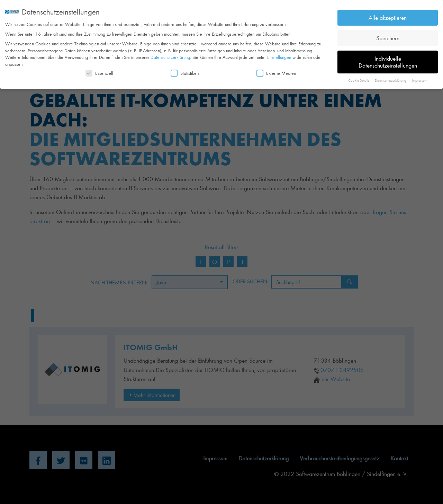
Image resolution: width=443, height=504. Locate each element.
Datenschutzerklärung (170, 54)
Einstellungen (279, 54)
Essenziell (99, 70)
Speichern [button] (388, 35)
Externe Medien (276, 70)
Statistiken (185, 70)
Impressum (419, 77)
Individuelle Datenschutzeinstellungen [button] (388, 59)
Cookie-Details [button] (359, 77)
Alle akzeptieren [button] (388, 15)
